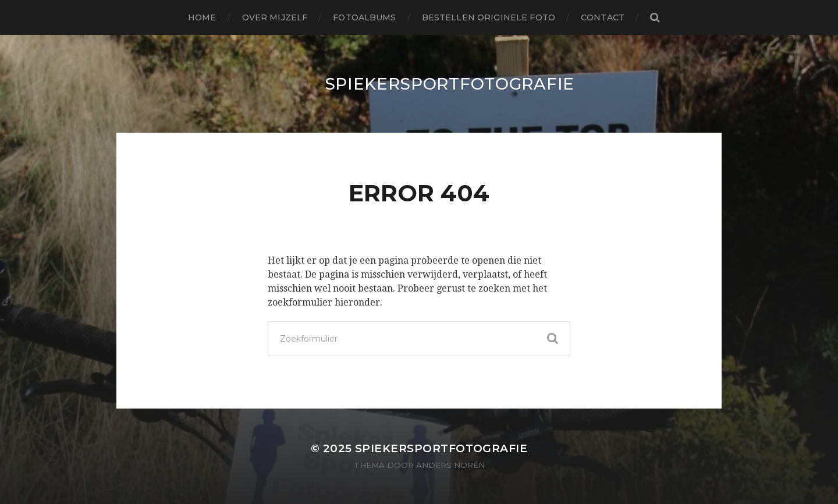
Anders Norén (450, 465)
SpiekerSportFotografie (450, 84)
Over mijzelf (275, 17)
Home (202, 17)
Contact (603, 17)
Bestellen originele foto (489, 17)
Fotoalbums (364, 17)
